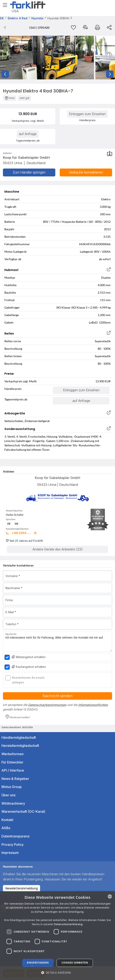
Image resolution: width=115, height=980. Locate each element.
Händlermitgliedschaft (19, 737)
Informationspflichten (93, 705)
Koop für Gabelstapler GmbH (57, 478)
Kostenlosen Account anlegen (28, 680)
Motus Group (12, 787)
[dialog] (57, 936)
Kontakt (7, 820)
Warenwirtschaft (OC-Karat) (23, 811)
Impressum (10, 853)
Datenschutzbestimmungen (47, 705)
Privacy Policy (13, 845)
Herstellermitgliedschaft (20, 746)
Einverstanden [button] (38, 963)
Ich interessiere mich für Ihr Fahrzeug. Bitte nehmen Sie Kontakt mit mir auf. (57, 641)
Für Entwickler (12, 762)
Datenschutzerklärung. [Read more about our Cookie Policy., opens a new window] (68, 924)
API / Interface (13, 770)
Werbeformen (13, 754)
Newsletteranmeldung (22, 888)
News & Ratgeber (15, 779)
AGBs (6, 828)
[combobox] (110, 896)
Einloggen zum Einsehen (87, 114)
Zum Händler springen (29, 172)
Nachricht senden (57, 696)
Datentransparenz (16, 836)
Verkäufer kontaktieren (86, 172)
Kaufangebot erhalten (29, 667)
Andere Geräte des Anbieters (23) (58, 549)
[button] (18, 717)
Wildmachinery (13, 803)
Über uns (8, 795)
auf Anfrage (28, 134)
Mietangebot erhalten (29, 657)
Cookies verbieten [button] (75, 963)
